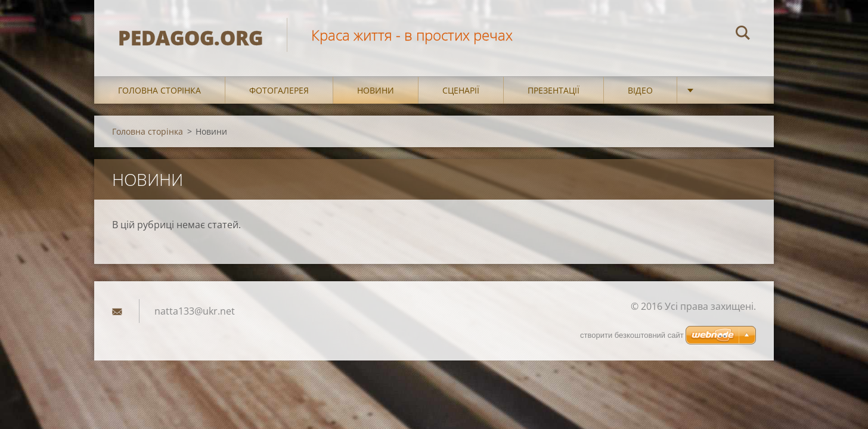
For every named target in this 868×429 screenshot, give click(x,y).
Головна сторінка (159, 90)
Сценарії (461, 90)
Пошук (743, 35)
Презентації (554, 90)
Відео (640, 90)
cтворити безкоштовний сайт (632, 335)
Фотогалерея (279, 90)
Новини (376, 90)
